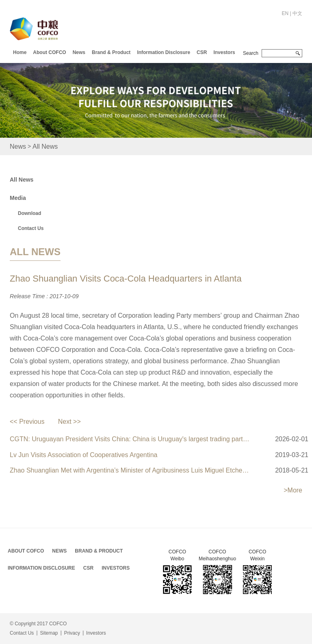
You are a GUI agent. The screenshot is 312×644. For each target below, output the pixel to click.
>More (293, 490)
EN (285, 13)
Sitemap (49, 633)
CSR (202, 52)
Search (251, 53)
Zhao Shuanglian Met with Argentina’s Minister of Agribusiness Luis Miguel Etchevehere (131, 470)
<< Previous (27, 422)
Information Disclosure (164, 52)
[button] (49, 52)
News (79, 52)
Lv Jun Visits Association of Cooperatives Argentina (83, 455)
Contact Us (31, 228)
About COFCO (49, 52)
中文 (297, 13)
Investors (224, 52)
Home (20, 52)
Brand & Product (111, 52)
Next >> (69, 422)
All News (45, 146)
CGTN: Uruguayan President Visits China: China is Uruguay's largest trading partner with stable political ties (131, 439)
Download (29, 213)
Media (18, 198)
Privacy (72, 633)
